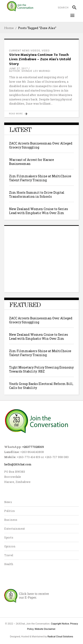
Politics (10, 511)
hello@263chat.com (18, 464)
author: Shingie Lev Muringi (30, 71)
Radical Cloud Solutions (60, 637)
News (8, 502)
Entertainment (15, 529)
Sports (9, 537)
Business (11, 520)
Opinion (10, 546)
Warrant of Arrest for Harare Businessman (32, 162)
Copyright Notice (60, 624)
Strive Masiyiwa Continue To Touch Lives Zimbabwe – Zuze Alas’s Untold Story (40, 59)
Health (9, 564)
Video (46, 51)
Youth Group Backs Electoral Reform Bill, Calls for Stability (41, 386)
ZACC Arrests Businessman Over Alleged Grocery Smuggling (41, 145)
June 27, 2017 (18, 69)
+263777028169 (33, 447)
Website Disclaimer (45, 629)
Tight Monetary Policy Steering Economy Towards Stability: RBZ (41, 369)
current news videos (25, 51)
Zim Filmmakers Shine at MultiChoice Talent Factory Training (40, 178)
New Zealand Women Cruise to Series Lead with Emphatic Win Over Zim (39, 211)
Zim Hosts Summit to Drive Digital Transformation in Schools (37, 194)
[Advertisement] (42, 258)
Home (9, 28)
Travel (9, 555)
